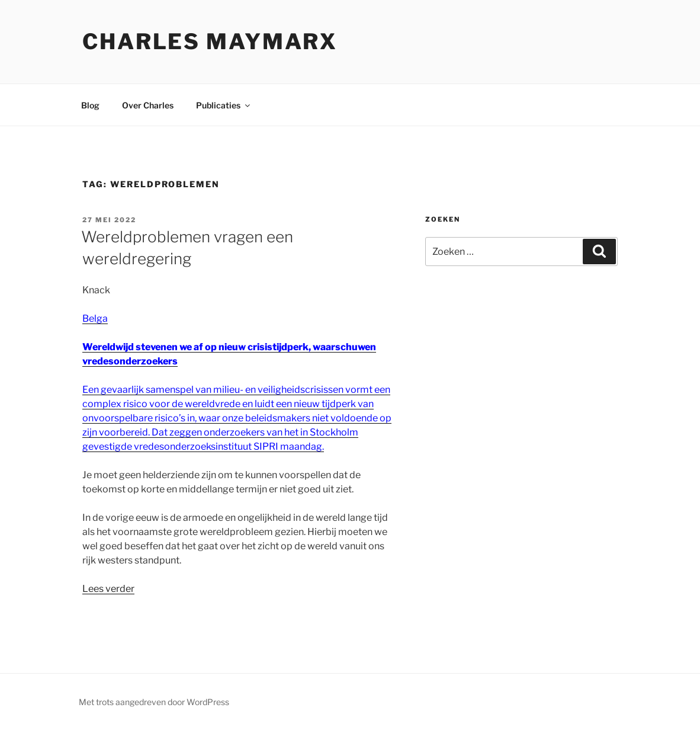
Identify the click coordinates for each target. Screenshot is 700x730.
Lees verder (108, 589)
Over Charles (148, 105)
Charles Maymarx (210, 41)
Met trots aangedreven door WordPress (154, 702)
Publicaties (224, 105)
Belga (95, 318)
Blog (90, 105)
